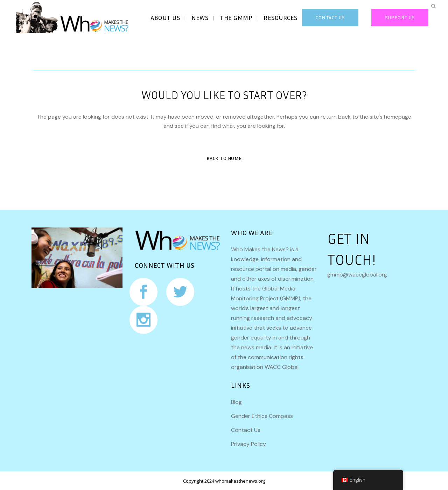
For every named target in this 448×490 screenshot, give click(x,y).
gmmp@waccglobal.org (357, 275)
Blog (236, 402)
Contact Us (246, 430)
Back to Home (224, 158)
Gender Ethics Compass (262, 416)
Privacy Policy (248, 444)
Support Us (394, 17)
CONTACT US (324, 17)
